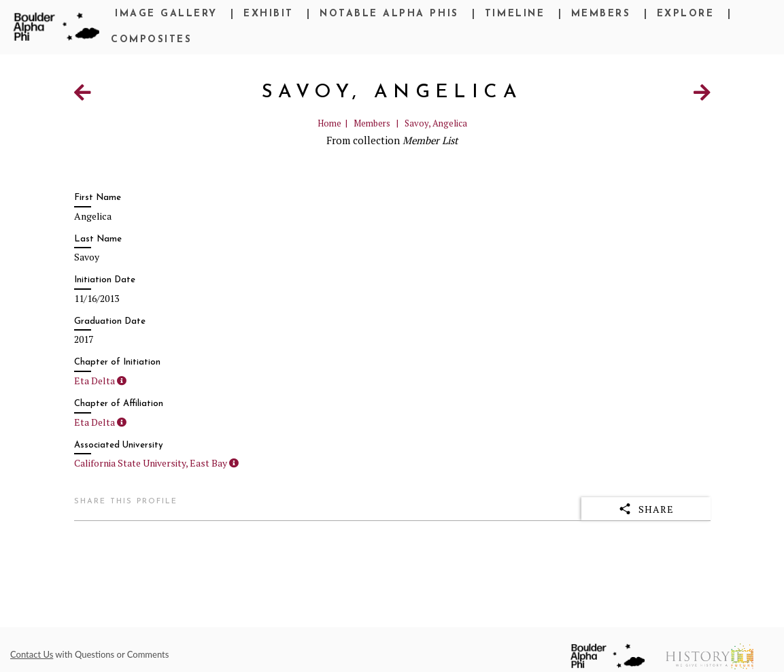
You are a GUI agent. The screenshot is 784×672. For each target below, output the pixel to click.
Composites (151, 40)
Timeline (515, 14)
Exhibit (269, 14)
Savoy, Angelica (436, 123)
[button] (122, 381)
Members (601, 14)
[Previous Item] (83, 96)
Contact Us (32, 654)
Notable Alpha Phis (389, 14)
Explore (686, 14)
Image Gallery (166, 14)
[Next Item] (702, 96)
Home (329, 123)
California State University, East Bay (151, 463)
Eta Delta (95, 381)
